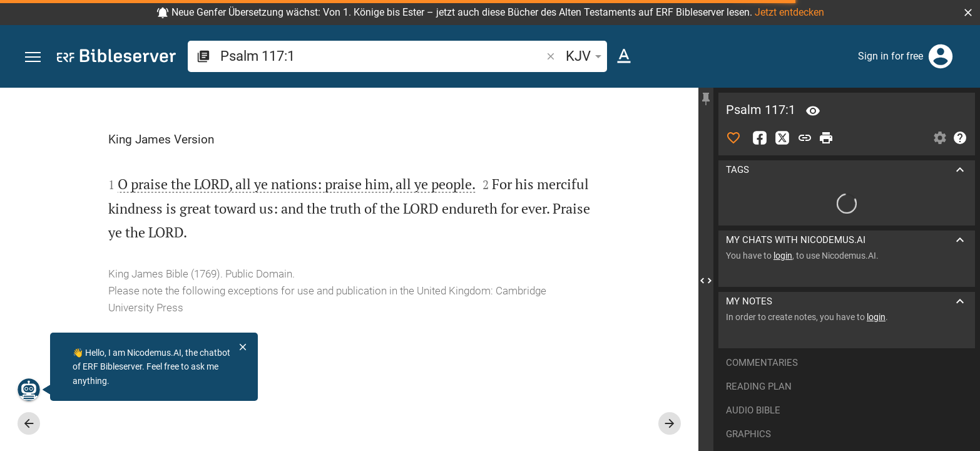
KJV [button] (586, 56)
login (783, 256)
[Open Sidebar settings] (940, 138)
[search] (382, 56)
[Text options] (624, 56)
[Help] (960, 138)
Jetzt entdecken (789, 12)
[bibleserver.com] (116, 58)
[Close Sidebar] (706, 281)
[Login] (941, 56)
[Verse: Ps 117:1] (813, 111)
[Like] (733, 138)
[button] (968, 13)
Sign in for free (891, 56)
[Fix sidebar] (706, 99)
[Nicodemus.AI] (29, 390)
